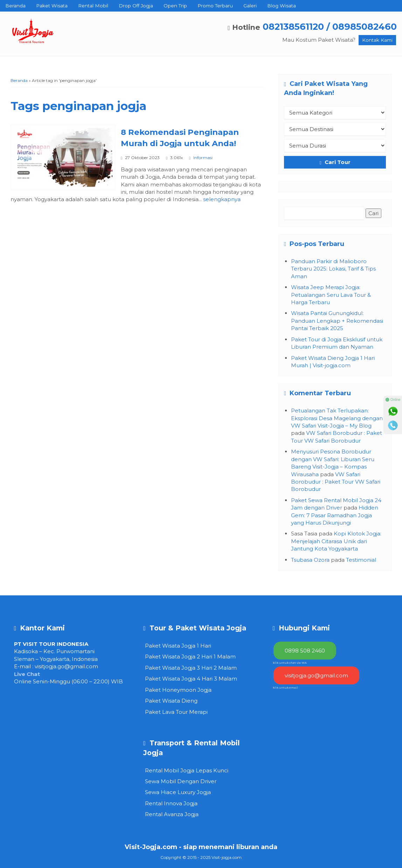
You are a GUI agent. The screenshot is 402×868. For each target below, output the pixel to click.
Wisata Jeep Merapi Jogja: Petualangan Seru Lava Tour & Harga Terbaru (331, 295)
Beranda (15, 6)
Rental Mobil (93, 6)
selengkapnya (222, 199)
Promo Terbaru (215, 6)
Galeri (250, 6)
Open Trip (175, 6)
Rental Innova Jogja (171, 803)
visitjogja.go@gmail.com (66, 666)
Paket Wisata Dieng (171, 701)
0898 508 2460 (305, 651)
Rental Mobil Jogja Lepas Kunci (187, 770)
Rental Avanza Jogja (172, 814)
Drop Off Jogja (136, 6)
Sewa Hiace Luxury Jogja (178, 792)
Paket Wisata (52, 6)
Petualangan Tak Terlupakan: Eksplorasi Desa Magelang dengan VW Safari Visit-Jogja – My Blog (337, 418)
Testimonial (361, 560)
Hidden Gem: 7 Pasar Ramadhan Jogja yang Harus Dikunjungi (335, 515)
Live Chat (27, 674)
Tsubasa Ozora (310, 560)
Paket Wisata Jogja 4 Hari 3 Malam (191, 679)
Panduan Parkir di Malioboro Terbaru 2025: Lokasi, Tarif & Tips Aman (333, 269)
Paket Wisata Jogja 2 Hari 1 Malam (190, 657)
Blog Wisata (282, 6)
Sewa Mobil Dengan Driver (181, 781)
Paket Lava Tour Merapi (176, 712)
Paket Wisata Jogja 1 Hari (178, 646)
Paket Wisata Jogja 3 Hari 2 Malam (191, 668)
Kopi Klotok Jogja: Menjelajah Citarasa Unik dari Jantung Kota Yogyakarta (336, 541)
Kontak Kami (377, 40)
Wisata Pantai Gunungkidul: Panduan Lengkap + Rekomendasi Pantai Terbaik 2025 (337, 321)
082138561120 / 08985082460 (330, 26)
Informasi (203, 158)
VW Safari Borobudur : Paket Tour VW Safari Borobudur (336, 482)
